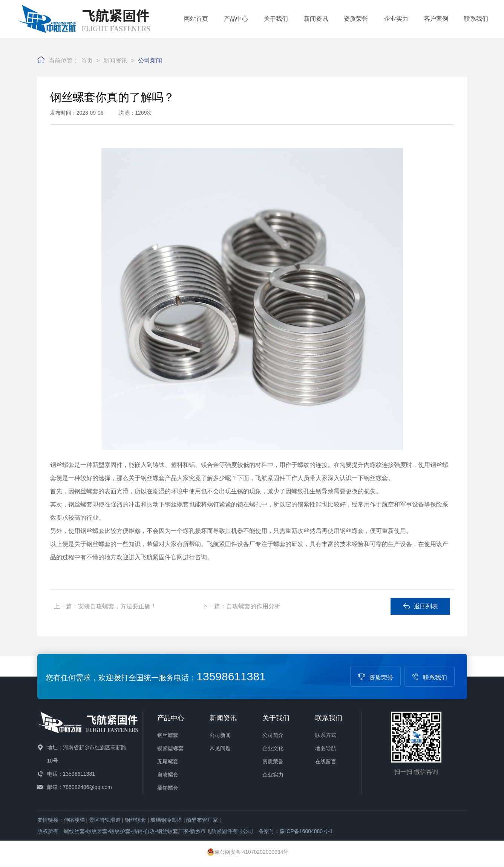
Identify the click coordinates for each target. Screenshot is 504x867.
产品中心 (236, 19)
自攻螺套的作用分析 (253, 606)
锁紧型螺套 (170, 748)
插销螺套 (168, 788)
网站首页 (196, 19)
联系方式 (326, 735)
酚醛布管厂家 (202, 820)
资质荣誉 (356, 19)
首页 (87, 61)
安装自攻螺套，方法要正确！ (117, 606)
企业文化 (273, 748)
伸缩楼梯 (74, 820)
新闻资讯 (316, 19)
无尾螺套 (168, 761)
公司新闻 (150, 61)
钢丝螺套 (168, 735)
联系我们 (476, 19)
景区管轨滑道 (105, 820)
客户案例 (436, 19)
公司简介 (273, 735)
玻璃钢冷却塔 (166, 820)
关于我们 (276, 19)
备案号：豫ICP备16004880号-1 (296, 831)
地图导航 (326, 748)
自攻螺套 (168, 775)
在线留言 (326, 761)
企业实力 (396, 19)
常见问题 (220, 748)
